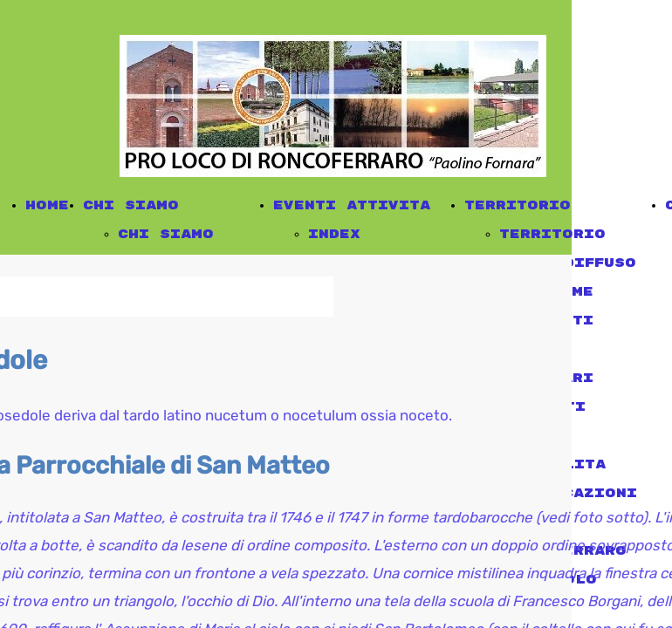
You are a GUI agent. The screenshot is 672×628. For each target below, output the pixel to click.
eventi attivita (352, 205)
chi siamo (131, 205)
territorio (518, 205)
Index (334, 234)
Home (47, 205)
